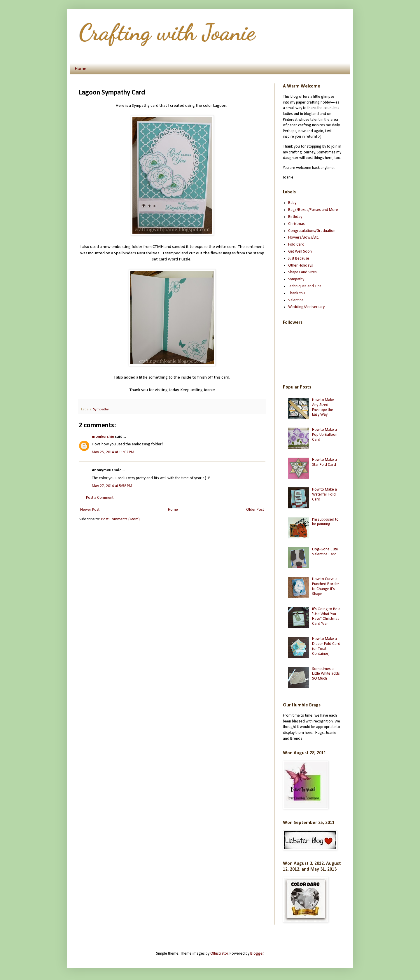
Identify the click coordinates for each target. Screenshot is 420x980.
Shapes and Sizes (302, 272)
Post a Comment (100, 498)
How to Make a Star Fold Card (324, 462)
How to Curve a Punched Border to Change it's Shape (326, 586)
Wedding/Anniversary (306, 307)
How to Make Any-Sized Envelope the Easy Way (323, 407)
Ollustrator (219, 954)
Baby (292, 203)
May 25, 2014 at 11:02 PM (113, 452)
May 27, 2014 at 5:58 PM (112, 486)
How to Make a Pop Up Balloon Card (325, 435)
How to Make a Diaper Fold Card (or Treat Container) (326, 646)
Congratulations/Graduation (312, 231)
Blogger (257, 954)
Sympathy (101, 409)
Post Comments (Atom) (120, 519)
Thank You (296, 293)
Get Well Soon (300, 252)
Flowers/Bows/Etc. (304, 238)
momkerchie (103, 437)
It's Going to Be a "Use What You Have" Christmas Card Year (326, 616)
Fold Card (296, 245)
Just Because (299, 259)
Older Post (255, 510)
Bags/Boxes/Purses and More (313, 210)
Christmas (296, 224)
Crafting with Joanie (167, 32)
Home (80, 69)
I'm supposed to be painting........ (325, 522)
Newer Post (90, 510)
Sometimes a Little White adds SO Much (326, 674)
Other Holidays (301, 266)
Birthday (295, 217)
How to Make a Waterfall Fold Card (324, 495)
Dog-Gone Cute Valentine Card (325, 552)
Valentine (296, 300)
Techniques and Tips (305, 286)
